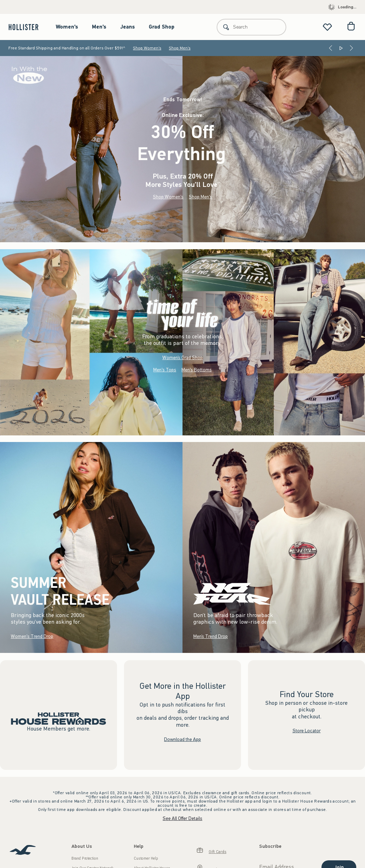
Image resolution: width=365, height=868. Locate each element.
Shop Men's (180, 48)
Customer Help (146, 858)
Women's (67, 27)
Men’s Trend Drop (211, 636)
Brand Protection (85, 858)
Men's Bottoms (197, 370)
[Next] (351, 48)
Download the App (182, 739)
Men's (99, 27)
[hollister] (27, 27)
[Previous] (331, 48)
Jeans (127, 27)
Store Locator (307, 731)
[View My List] (327, 27)
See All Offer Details (182, 818)
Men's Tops (165, 370)
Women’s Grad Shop (182, 358)
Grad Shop (162, 27)
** (219, 183)
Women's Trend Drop (32, 636)
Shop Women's (147, 48)
